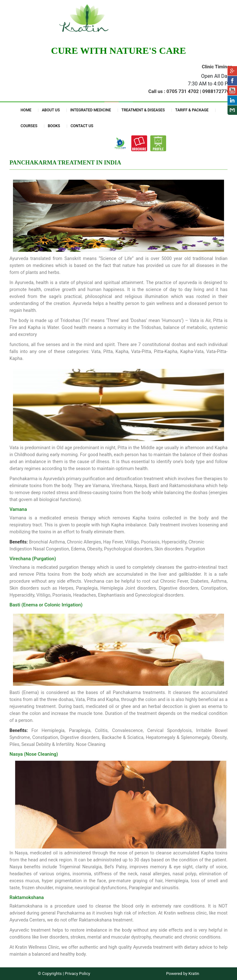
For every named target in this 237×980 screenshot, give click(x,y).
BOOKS (54, 126)
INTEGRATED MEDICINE (91, 110)
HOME (26, 110)
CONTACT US (82, 126)
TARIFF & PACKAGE (192, 110)
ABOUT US (51, 110)
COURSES (29, 126)
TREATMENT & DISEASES (143, 110)
